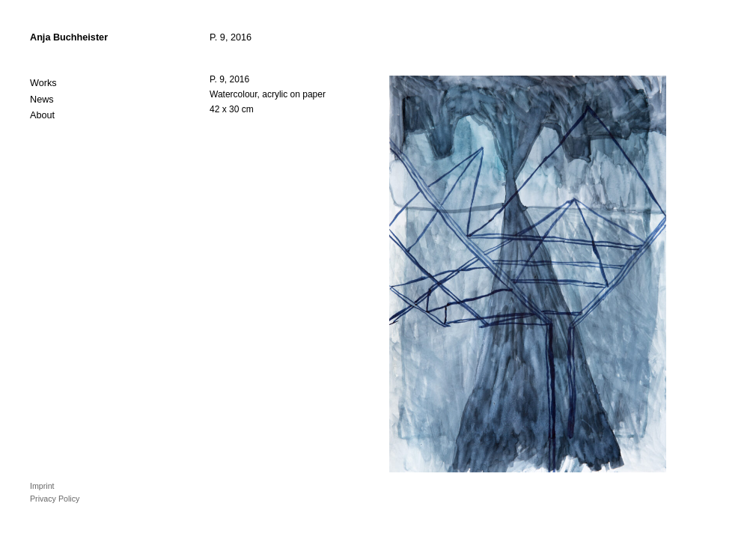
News (42, 100)
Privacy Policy (55, 499)
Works (43, 83)
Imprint (42, 486)
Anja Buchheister (69, 37)
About (42, 115)
